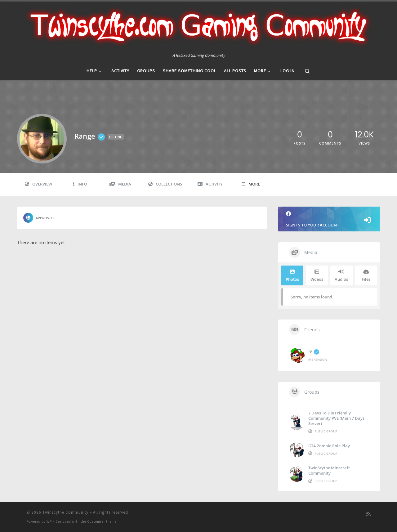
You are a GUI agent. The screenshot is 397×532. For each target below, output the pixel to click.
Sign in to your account (329, 219)
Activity (210, 184)
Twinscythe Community (65, 512)
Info (80, 184)
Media (120, 184)
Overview (38, 184)
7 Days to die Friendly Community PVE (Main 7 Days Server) (336, 418)
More (251, 184)
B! (314, 352)
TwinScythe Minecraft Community (329, 470)
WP (49, 521)
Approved (38, 218)
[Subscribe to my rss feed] (368, 514)
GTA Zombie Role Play (329, 446)
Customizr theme (102, 521)
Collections (165, 184)
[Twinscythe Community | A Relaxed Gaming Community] (198, 27)
